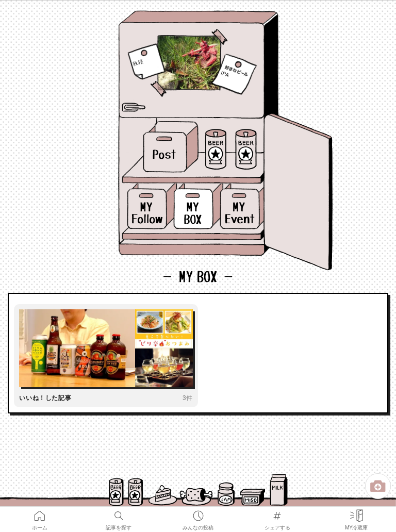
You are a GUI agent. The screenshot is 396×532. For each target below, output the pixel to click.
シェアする (277, 514)
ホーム (40, 514)
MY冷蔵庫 (357, 514)
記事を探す (119, 514)
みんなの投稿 (198, 514)
